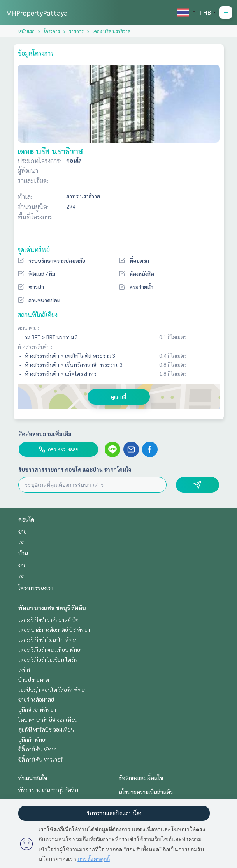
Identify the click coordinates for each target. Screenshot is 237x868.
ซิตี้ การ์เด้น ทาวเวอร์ (40, 759)
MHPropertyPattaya (37, 13)
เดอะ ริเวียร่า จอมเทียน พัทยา (50, 649)
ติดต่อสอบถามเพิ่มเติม (45, 434)
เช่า (22, 541)
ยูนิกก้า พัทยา (33, 739)
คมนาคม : (28, 327)
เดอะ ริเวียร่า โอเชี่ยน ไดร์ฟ (48, 659)
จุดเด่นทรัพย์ (34, 250)
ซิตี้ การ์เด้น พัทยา (38, 749)
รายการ (76, 31)
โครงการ (52, 31)
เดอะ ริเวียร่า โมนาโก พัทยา (48, 640)
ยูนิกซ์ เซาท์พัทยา (37, 709)
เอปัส (24, 670)
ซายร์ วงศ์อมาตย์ (36, 699)
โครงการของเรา (36, 587)
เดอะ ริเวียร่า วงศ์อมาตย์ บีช (48, 620)
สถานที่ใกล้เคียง (38, 315)
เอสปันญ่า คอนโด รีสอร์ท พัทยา (53, 689)
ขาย (23, 531)
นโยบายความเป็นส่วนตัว (146, 792)
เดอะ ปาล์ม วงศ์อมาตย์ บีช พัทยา (54, 629)
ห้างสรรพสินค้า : (35, 346)
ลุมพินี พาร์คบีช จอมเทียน (46, 729)
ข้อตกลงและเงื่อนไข (141, 778)
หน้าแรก (26, 31)
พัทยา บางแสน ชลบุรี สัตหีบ (52, 608)
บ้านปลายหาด (34, 679)
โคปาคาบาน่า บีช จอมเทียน (48, 720)
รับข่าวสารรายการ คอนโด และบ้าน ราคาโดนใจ (75, 469)
